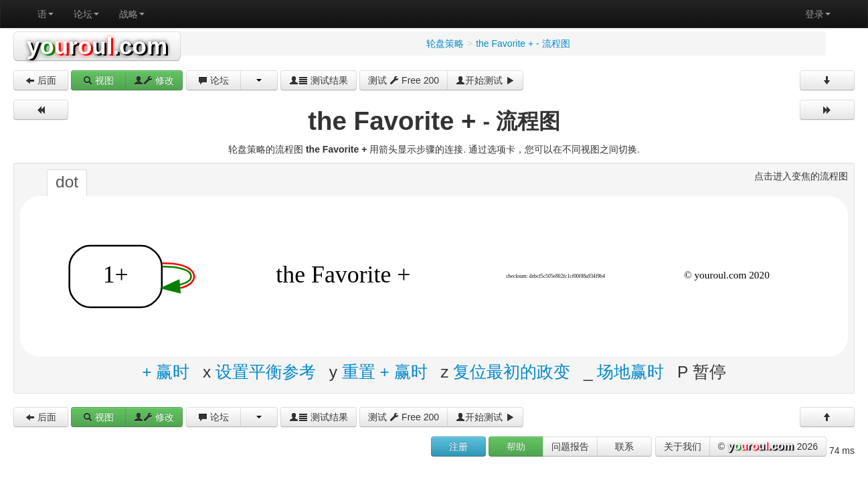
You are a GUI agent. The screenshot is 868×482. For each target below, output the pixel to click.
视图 (98, 80)
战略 (132, 14)
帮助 (516, 447)
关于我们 (683, 447)
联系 (624, 447)
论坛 (86, 14)
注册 (458, 447)
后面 (41, 80)
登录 (818, 14)
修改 (154, 80)
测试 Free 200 (404, 80)
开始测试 (485, 80)
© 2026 (768, 447)
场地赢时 (630, 371)
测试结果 (319, 80)
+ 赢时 (166, 371)
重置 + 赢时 (385, 371)
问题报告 (570, 447)
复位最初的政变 (512, 371)
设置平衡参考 (266, 371)
